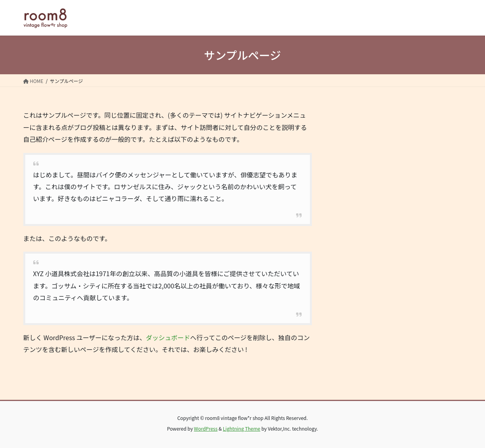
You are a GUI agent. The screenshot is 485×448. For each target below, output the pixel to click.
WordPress (206, 428)
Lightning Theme (242, 428)
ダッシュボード (168, 337)
